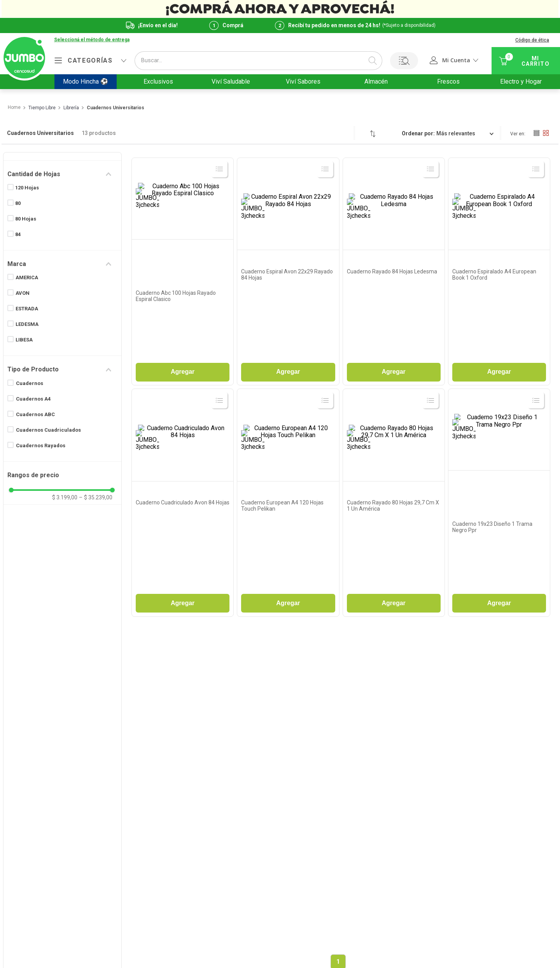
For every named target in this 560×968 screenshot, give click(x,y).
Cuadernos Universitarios (115, 108)
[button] (62, 174)
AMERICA (27, 277)
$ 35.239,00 (96, 497)
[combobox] (258, 61)
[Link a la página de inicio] (14, 108)
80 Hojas (26, 219)
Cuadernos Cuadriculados (48, 430)
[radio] (536, 133)
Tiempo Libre (42, 108)
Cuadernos (30, 383)
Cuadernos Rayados (41, 445)
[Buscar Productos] (373, 61)
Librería (71, 108)
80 (18, 203)
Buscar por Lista (404, 61)
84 (18, 234)
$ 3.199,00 (65, 497)
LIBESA (24, 340)
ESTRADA (27, 309)
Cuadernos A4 (33, 399)
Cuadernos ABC (35, 414)
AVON (23, 293)
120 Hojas (27, 188)
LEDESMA (27, 324)
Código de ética (532, 40)
